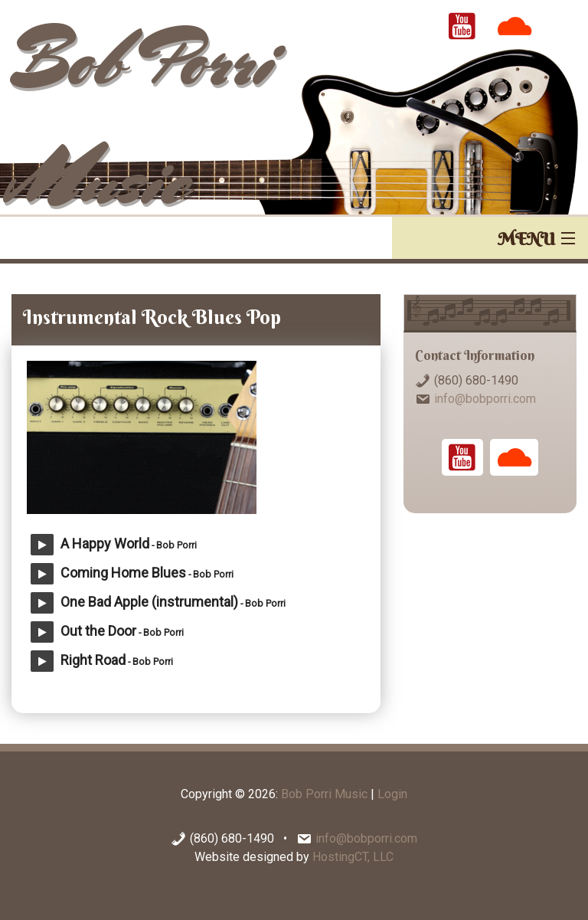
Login (392, 794)
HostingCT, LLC (353, 857)
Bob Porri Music (324, 794)
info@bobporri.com (485, 399)
